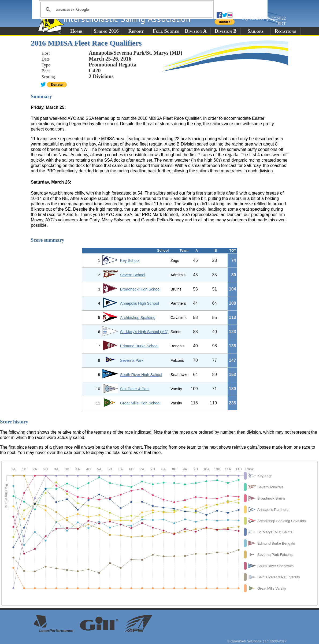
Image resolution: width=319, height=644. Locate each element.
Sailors (255, 31)
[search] (125, 10)
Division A (196, 31)
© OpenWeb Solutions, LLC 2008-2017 (257, 641)
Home (76, 31)
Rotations (285, 31)
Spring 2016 (106, 31)
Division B (226, 31)
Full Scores (166, 31)
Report (136, 31)
